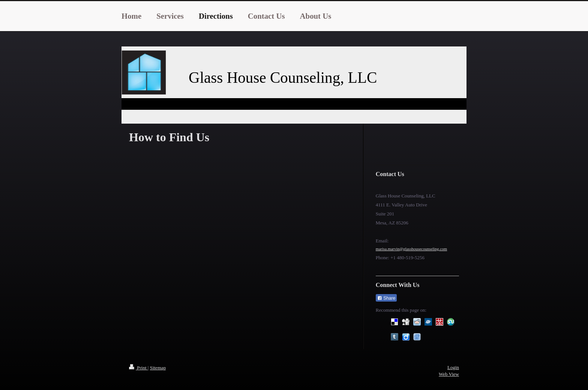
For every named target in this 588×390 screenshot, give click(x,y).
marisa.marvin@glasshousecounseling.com (411, 249)
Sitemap (158, 368)
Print (138, 368)
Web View (449, 374)
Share (386, 298)
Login (453, 367)
